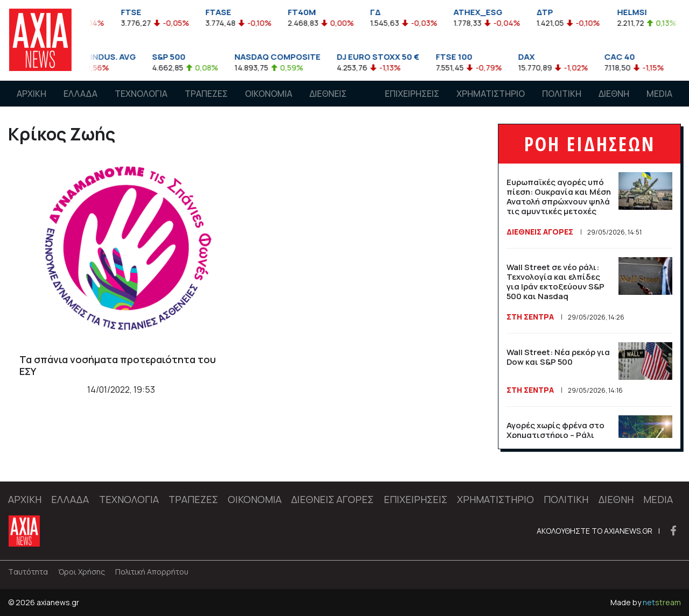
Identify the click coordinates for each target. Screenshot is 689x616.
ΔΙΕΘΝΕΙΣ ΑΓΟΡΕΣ (328, 104)
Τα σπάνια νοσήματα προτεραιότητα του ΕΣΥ (118, 365)
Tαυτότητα (28, 572)
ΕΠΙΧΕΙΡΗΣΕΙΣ (412, 94)
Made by (646, 602)
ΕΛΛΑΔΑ (80, 94)
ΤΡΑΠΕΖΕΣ (206, 94)
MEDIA (659, 94)
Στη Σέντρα (530, 317)
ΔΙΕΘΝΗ (614, 94)
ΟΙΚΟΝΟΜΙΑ (269, 94)
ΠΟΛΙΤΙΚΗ (562, 94)
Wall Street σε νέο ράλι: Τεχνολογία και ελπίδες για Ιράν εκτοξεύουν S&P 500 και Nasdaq (556, 282)
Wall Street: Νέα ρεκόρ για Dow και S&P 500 (558, 357)
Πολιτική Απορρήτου (152, 572)
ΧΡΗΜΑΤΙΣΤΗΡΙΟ (491, 94)
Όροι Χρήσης (82, 572)
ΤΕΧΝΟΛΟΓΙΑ (141, 94)
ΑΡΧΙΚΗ (31, 94)
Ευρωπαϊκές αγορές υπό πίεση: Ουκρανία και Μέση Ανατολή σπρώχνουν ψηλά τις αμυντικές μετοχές (559, 197)
